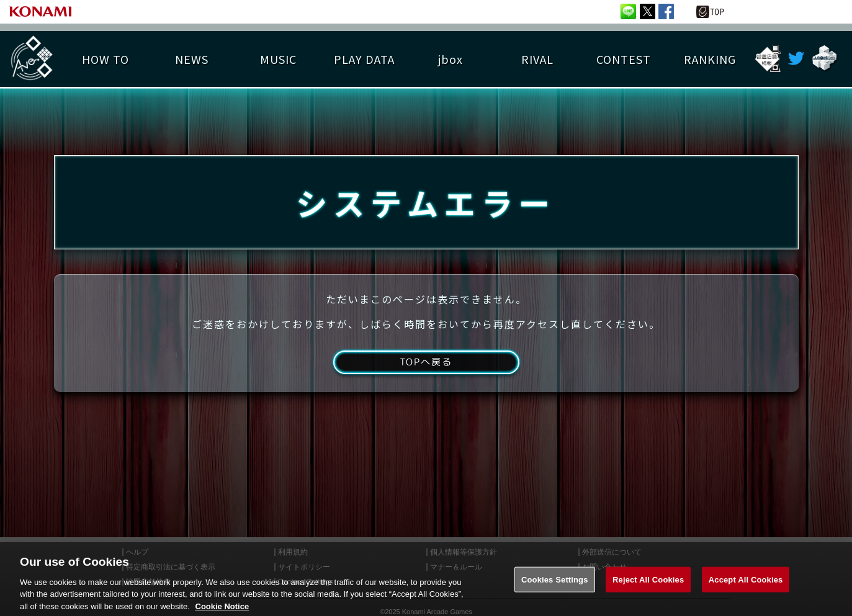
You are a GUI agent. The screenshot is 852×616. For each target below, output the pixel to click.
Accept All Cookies (746, 589)
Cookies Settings (555, 589)
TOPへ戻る (426, 367)
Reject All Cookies (648, 589)
